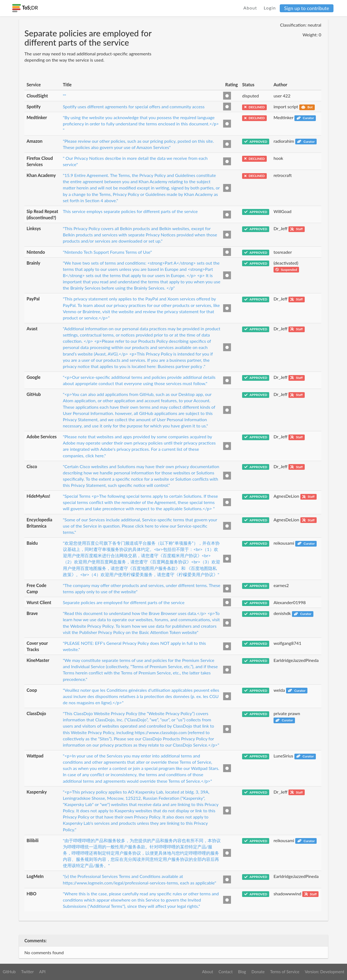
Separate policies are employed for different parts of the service (124, 602)
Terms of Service (285, 972)
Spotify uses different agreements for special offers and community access (134, 107)
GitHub (9, 972)
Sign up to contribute (307, 8)
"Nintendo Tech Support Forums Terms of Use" (107, 252)
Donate (258, 972)
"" (65, 96)
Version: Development (324, 972)
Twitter (28, 972)
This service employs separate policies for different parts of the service (130, 211)
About (250, 8)
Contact (226, 972)
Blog (242, 972)
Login (270, 8)
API (42, 972)
